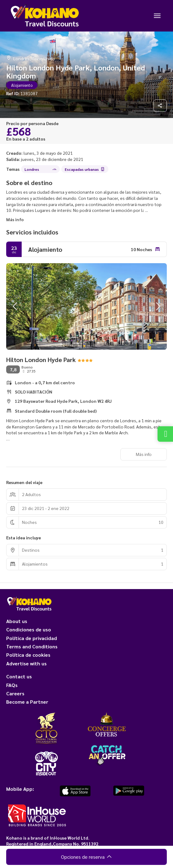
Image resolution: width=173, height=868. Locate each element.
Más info (15, 219)
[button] (15, 306)
